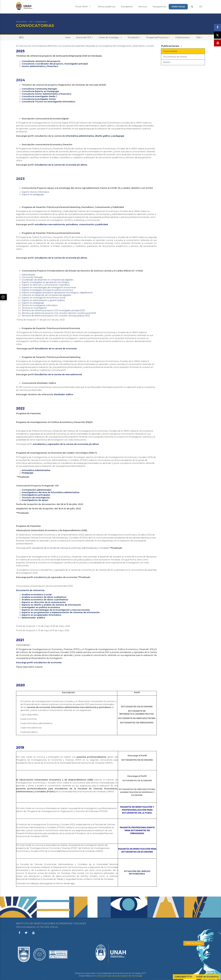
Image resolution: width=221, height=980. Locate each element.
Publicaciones (41, 22)
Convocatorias (170, 51)
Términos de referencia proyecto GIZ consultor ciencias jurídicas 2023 (56, 316)
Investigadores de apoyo (35, 500)
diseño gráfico (103, 136)
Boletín (167, 62)
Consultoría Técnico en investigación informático (48, 102)
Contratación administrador (37, 490)
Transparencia (159, 7)
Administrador (29, 275)
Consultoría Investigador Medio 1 (39, 96)
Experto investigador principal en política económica (47, 290)
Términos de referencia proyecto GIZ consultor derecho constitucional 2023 (59, 313)
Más (199, 37)
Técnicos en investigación (34, 308)
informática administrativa (80, 136)
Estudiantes (127, 7)
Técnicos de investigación (36, 498)
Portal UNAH (83, 7)
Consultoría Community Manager (39, 89)
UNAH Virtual (178, 7)
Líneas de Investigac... (110, 37)
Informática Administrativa (36, 470)
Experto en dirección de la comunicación (44, 602)
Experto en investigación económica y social (43, 298)
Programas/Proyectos (158, 37)
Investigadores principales (36, 495)
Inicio (68, 37)
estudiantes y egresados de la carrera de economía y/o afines (66, 444)
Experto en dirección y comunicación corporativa (46, 285)
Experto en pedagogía (33, 194)
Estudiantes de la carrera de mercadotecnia (58, 374)
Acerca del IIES (84, 37)
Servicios (143, 7)
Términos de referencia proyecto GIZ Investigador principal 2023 (53, 310)
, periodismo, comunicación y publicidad (86, 224)
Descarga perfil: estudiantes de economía (39, 663)
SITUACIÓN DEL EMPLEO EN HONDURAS (137, 872)
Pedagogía (28, 473)
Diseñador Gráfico (64, 394)
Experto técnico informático (35, 192)
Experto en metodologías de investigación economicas (49, 287)
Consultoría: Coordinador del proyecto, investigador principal (55, 64)
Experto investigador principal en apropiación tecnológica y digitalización (57, 293)
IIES (31, 22)
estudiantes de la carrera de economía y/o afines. (61, 165)
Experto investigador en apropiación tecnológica (45, 282)
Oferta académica (106, 7)
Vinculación (134, 37)
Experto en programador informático (42, 615)
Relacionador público (34, 618)
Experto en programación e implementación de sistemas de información (61, 612)
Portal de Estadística (207, 977)
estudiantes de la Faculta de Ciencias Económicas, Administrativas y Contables (70, 548)
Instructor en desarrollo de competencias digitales (46, 295)
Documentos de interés (175, 57)
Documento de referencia (30, 590)
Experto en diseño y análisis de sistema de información (51, 605)
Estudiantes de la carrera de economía (56, 349)
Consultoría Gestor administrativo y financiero (47, 94)
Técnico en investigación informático (40, 305)
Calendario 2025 (184, 977)
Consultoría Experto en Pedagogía (40, 91)
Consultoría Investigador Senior (39, 99)
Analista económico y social (37, 595)
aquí (73, 883)
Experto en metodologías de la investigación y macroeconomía (56, 610)
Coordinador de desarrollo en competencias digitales (47, 280)
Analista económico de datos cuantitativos (45, 600)
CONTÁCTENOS (194, 943)
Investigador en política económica (41, 607)
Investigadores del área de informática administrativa (51, 492)
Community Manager (32, 277)
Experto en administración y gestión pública (43, 300)
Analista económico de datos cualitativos (44, 597)
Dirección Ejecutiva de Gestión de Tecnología (120, 976)
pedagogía (118, 136)
